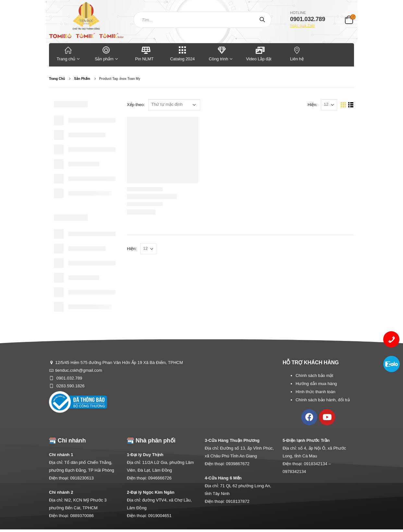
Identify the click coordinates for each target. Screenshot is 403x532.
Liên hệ (297, 53)
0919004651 (160, 516)
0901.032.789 (69, 378)
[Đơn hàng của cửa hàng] (174, 105)
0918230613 (82, 478)
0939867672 (238, 464)
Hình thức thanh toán (315, 392)
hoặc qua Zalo (302, 26)
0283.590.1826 (70, 386)
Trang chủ (68, 53)
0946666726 (160, 478)
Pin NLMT (144, 53)
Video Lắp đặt (259, 53)
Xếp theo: (136, 105)
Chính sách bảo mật (314, 375)
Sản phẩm (106, 53)
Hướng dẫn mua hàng (316, 384)
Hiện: (312, 105)
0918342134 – (317, 464)
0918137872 (238, 501)
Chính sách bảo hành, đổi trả (323, 400)
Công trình (219, 53)
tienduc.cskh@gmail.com (79, 370)
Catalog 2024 (183, 53)
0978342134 (294, 472)
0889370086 (82, 516)
